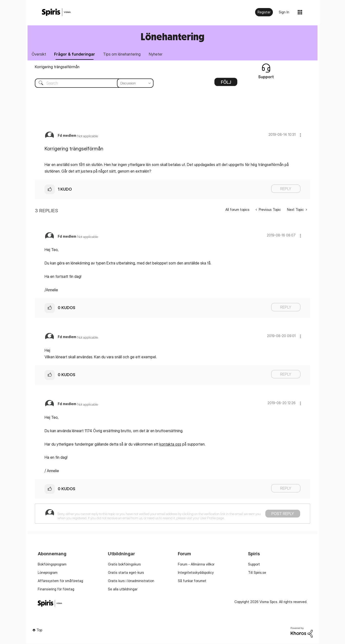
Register (264, 12)
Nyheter (160, 54)
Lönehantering (172, 36)
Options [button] (226, 84)
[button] (300, 135)
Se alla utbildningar (123, 590)
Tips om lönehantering (125, 54)
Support (254, 565)
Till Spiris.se (257, 573)
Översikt (39, 54)
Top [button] (39, 630)
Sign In (284, 12)
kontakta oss (170, 445)
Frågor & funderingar (76, 54)
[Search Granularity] (135, 84)
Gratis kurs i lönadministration (131, 581)
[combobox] (91, 84)
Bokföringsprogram (52, 565)
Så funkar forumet (192, 581)
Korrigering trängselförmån (57, 67)
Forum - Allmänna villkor (196, 565)
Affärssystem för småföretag (60, 581)
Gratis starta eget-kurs (126, 573)
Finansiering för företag (56, 590)
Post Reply (283, 514)
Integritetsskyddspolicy (196, 573)
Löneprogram (48, 573)
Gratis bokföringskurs (124, 565)
